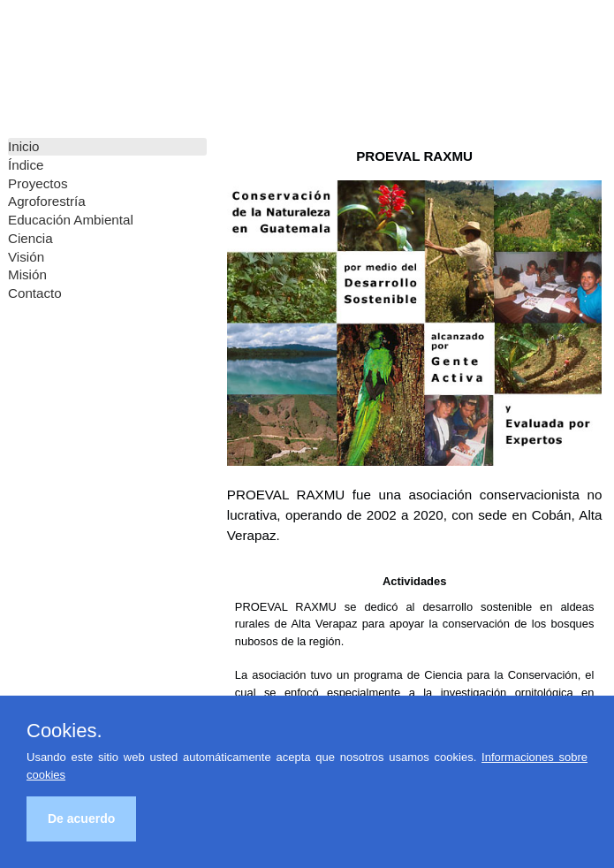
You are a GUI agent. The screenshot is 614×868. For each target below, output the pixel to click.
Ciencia (30, 238)
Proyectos (38, 183)
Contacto (35, 293)
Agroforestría (47, 201)
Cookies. (64, 731)
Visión (26, 257)
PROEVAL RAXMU (71, 62)
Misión (27, 274)
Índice (26, 165)
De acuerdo (81, 819)
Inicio (23, 146)
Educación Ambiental (71, 220)
